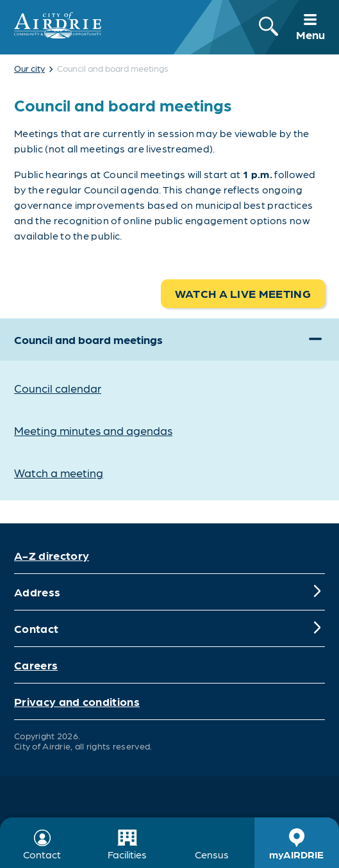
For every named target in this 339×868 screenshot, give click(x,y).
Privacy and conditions (77, 701)
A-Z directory (52, 555)
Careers (36, 665)
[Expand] (315, 340)
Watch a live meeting (243, 293)
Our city (29, 68)
